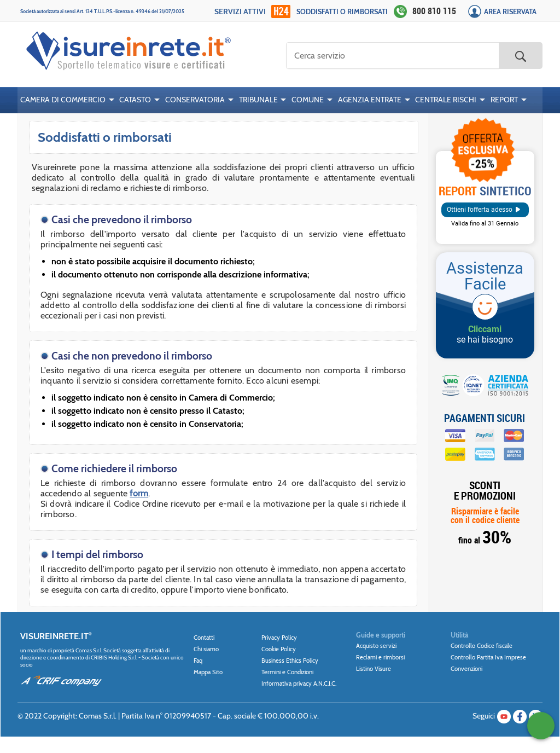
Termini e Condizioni (287, 672)
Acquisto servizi (376, 646)
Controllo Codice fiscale (482, 646)
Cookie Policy (279, 649)
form (139, 493)
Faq (198, 661)
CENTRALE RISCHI (446, 100)
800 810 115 (434, 11)
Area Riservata (510, 12)
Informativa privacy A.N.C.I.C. (299, 684)
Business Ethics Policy (290, 661)
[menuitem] (67, 100)
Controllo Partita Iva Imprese (488, 657)
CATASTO (135, 100)
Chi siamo (206, 649)
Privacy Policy (279, 638)
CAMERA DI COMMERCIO (63, 100)
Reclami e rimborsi (380, 657)
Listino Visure (374, 669)
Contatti (204, 638)
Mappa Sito (208, 672)
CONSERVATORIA (195, 100)
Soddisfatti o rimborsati (342, 12)
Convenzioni (466, 669)
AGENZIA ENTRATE (370, 100)
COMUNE (308, 100)
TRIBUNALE (258, 100)
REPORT (504, 100)
